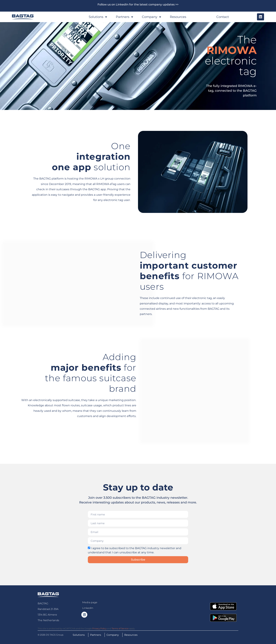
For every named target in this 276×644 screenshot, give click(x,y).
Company (151, 17)
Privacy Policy (99, 628)
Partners (124, 17)
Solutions (98, 17)
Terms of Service (120, 628)
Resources (178, 17)
